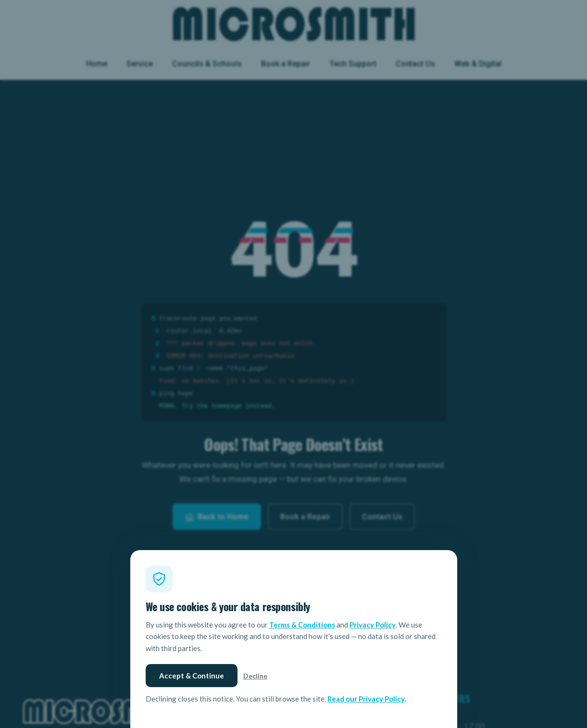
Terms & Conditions (302, 625)
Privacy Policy (373, 625)
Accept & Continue (192, 676)
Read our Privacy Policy (366, 699)
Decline (255, 676)
